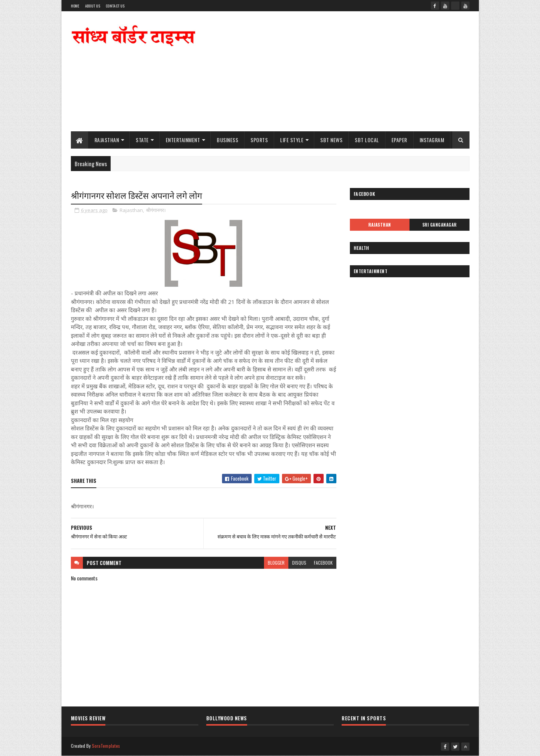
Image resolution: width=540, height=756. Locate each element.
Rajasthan (107, 140)
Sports (259, 140)
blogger (276, 563)
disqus (299, 563)
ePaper (399, 140)
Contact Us (115, 6)
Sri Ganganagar (439, 225)
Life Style (292, 140)
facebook (323, 563)
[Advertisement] (333, 71)
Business (227, 140)
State (142, 140)
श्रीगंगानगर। (156, 210)
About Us (93, 6)
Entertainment (183, 140)
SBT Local (367, 140)
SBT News (331, 140)
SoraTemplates (106, 746)
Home (75, 6)
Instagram (432, 140)
